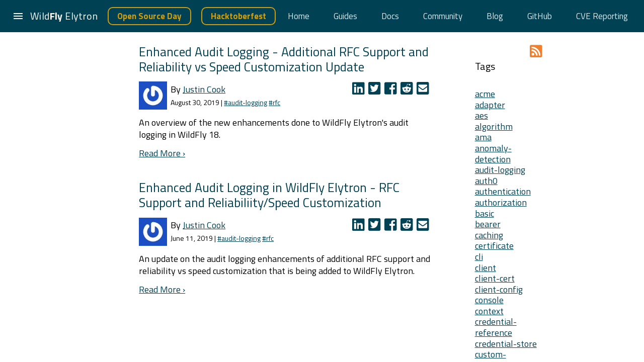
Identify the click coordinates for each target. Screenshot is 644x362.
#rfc (274, 102)
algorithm (494, 126)
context (489, 311)
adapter (490, 105)
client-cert (495, 278)
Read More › (162, 153)
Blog (495, 16)
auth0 (486, 181)
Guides (345, 16)
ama (483, 137)
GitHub (540, 16)
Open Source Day (149, 16)
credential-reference (496, 327)
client (486, 268)
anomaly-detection (493, 154)
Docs (390, 16)
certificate (494, 246)
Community (443, 16)
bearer (488, 224)
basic (485, 213)
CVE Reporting (602, 16)
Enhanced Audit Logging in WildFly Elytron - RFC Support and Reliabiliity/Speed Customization (269, 195)
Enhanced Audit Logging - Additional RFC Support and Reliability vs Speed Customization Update (284, 59)
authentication (503, 191)
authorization (501, 202)
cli (479, 257)
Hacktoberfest (238, 16)
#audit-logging (246, 102)
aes (481, 115)
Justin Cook (204, 89)
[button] (18, 16)
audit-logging (500, 170)
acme (485, 94)
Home (299, 16)
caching (489, 235)
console (489, 300)
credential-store (506, 344)
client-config (499, 289)
